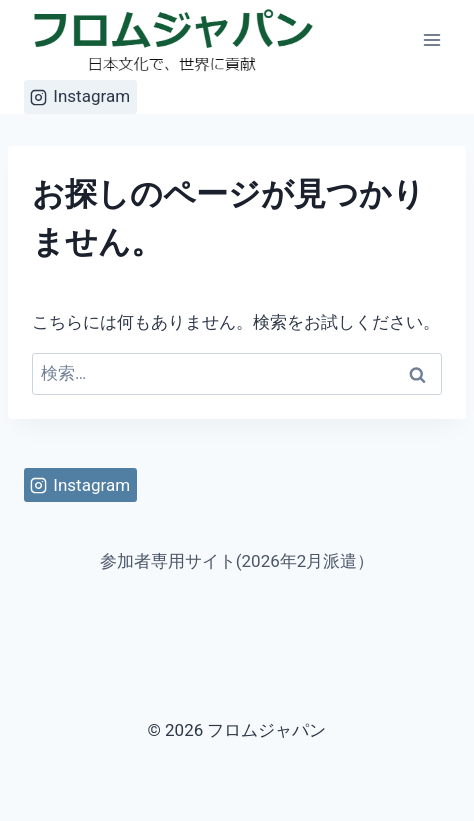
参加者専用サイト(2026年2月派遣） (237, 561)
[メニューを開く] (432, 39)
